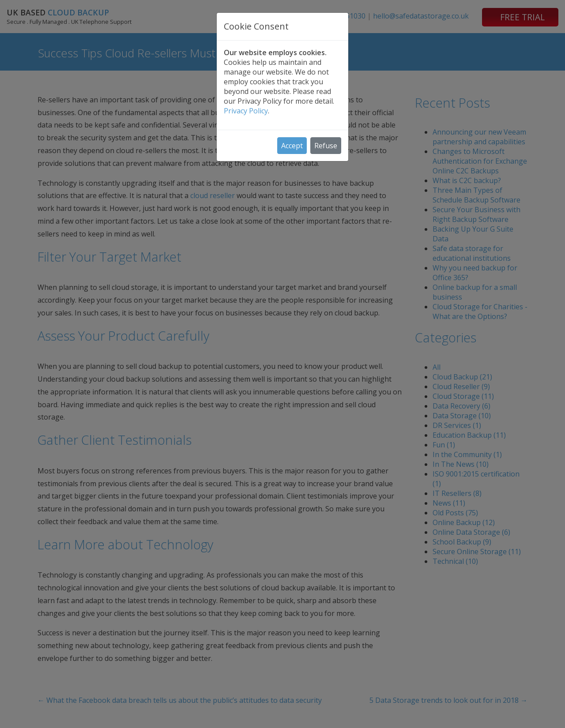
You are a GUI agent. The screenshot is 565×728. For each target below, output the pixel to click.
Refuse (326, 146)
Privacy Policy (246, 111)
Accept (292, 146)
